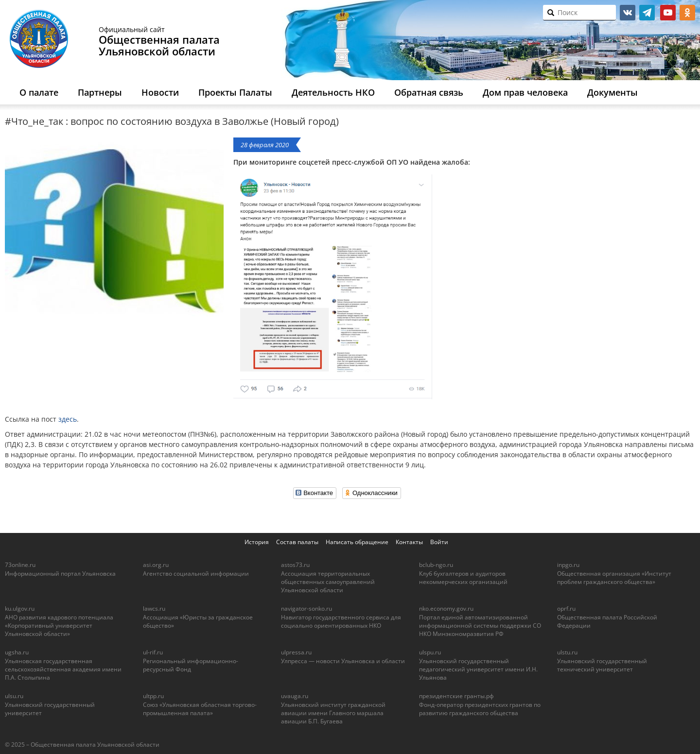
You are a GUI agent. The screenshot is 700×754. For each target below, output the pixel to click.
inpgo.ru (568, 565)
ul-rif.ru (153, 652)
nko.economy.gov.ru (446, 608)
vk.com (628, 13)
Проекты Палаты (235, 92)
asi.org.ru (156, 565)
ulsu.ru (14, 696)
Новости (160, 92)
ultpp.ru (153, 696)
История (257, 542)
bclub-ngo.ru (436, 565)
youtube (668, 13)
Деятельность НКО (333, 92)
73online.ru (20, 565)
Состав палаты (297, 542)
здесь (68, 419)
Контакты (409, 542)
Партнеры (100, 92)
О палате (39, 92)
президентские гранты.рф (456, 696)
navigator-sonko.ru (306, 608)
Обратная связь (429, 92)
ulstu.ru (567, 652)
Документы (612, 92)
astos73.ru (295, 565)
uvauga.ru (295, 696)
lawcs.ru (154, 608)
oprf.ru (566, 608)
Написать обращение (357, 542)
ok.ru (687, 13)
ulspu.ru (430, 652)
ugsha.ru (17, 652)
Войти (439, 542)
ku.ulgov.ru (20, 608)
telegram (647, 13)
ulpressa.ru (296, 652)
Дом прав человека (525, 92)
